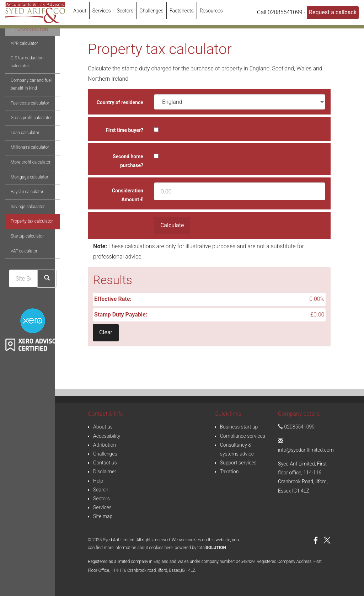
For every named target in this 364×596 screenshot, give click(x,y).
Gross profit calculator (26, 144)
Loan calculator (20, 159)
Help (98, 481)
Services (102, 11)
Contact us (105, 463)
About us (103, 427)
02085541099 (296, 427)
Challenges (151, 11)
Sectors (125, 11)
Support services (238, 463)
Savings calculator (22, 233)
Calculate (172, 225)
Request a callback (333, 12)
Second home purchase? (128, 161)
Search (101, 490)
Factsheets (182, 11)
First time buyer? (124, 130)
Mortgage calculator (24, 203)
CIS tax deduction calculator (22, 88)
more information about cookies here (138, 548)
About (80, 11)
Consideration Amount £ (128, 195)
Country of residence (120, 102)
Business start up (239, 427)
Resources (211, 11)
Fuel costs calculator (25, 129)
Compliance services (243, 436)
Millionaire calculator (25, 173)
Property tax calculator (26, 247)
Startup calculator (22, 262)
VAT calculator (19, 277)
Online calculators (28, 55)
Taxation (229, 472)
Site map (103, 516)
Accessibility (107, 436)
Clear (106, 332)
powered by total (201, 548)
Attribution (105, 445)
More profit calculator (25, 188)
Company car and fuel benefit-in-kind (26, 110)
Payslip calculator (22, 218)
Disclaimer (105, 472)
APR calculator (19, 69)
